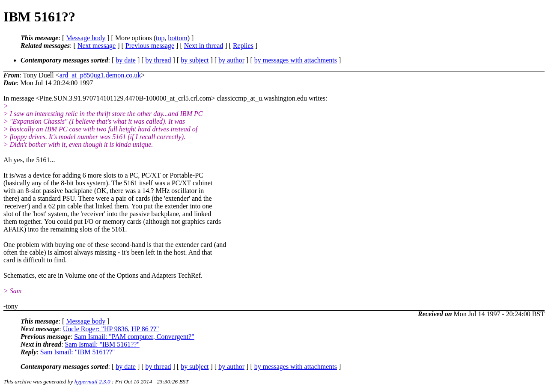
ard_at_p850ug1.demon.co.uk (100, 75)
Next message (97, 46)
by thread (158, 60)
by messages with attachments (296, 60)
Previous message (150, 46)
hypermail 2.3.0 (92, 382)
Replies (243, 46)
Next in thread (204, 46)
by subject (195, 60)
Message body (86, 38)
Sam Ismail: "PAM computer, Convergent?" (134, 337)
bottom (177, 38)
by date (126, 60)
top (160, 38)
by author (231, 60)
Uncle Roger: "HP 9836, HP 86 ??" (111, 329)
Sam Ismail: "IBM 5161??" (102, 344)
